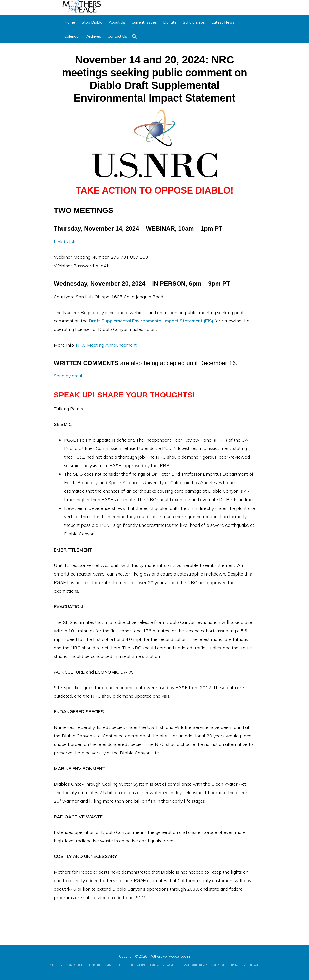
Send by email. (69, 376)
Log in (185, 956)
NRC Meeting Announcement (106, 345)
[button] (135, 37)
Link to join (65, 242)
